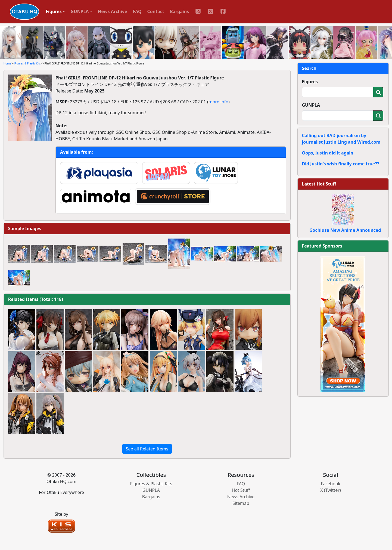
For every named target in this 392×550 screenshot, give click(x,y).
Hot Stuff (241, 490)
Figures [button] (54, 11)
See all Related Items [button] (147, 449)
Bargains (179, 11)
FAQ (137, 11)
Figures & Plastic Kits (28, 63)
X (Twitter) (331, 490)
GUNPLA (311, 105)
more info (218, 102)
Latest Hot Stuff (319, 184)
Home (7, 63)
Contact (156, 11)
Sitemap (241, 503)
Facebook (331, 484)
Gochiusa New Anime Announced (345, 230)
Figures (310, 82)
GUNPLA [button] (80, 11)
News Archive (113, 11)
